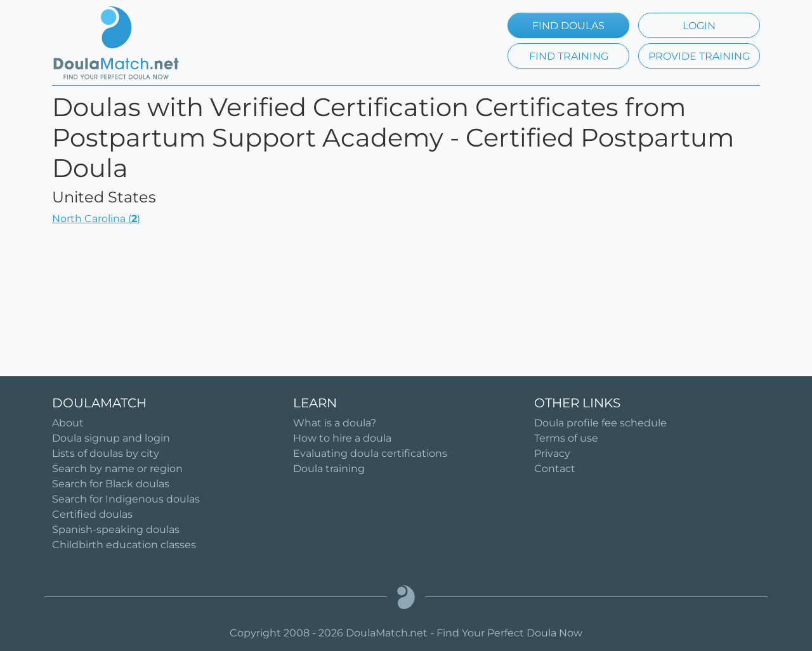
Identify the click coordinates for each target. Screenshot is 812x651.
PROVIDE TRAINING (699, 56)
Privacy (552, 453)
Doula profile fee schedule (600, 423)
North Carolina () (96, 219)
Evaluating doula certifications (370, 453)
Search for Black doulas (111, 484)
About (68, 423)
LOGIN (699, 26)
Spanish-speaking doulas (116, 529)
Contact (555, 469)
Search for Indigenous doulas (126, 499)
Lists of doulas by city (106, 453)
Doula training (329, 469)
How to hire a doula (342, 438)
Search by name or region (117, 469)
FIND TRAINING (569, 56)
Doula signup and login (111, 438)
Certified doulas (92, 514)
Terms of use (566, 438)
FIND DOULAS (568, 26)
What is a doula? (335, 423)
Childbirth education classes (124, 545)
